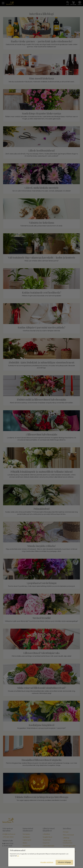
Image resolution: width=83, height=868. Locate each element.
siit (18, 856)
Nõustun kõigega (64, 862)
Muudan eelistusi (47, 862)
